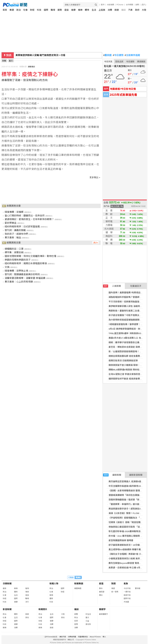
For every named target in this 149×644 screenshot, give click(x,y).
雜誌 (124, 10)
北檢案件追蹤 (132, 55)
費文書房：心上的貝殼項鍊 (19, 282)
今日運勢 (118, 55)
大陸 (144, 10)
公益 (87, 621)
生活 (94, 10)
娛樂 (80, 10)
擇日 (101, 595)
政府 (137, 10)
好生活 (88, 614)
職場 (53, 10)
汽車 (130, 10)
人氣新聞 (112, 286)
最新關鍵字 (103, 614)
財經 (32, 10)
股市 (103, 5)
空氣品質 (119, 62)
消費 (110, 10)
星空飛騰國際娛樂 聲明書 (121, 540)
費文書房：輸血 (13, 238)
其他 (27, 618)
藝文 (87, 618)
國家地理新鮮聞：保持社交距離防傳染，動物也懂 (30, 256)
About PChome (95, 637)
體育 (87, 10)
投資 (76, 621)
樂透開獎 (141, 62)
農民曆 (107, 55)
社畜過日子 (136, 286)
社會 (25, 10)
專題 (12, 10)
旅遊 (117, 10)
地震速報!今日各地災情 (123, 89)
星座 (67, 10)
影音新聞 (7, 609)
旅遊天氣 (127, 595)
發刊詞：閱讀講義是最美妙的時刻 (22, 274)
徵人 (104, 637)
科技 (39, 10)
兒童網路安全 (83, 637)
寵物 (27, 588)
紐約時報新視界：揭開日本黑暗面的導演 (26, 263)
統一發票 (115, 592)
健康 (73, 10)
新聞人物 (54, 584)
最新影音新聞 (136, 475)
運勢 (60, 10)
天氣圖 (126, 602)
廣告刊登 (63, 637)
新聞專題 (79, 584)
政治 (19, 10)
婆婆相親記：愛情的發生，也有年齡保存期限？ (29, 219)
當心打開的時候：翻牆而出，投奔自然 (25, 216)
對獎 (114, 584)
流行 (27, 602)
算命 (101, 588)
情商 (27, 592)
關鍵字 (102, 609)
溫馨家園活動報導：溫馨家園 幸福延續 (25, 278)
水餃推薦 (110, 5)
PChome (120, 5)
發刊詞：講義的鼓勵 (15, 230)
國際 (46, 10)
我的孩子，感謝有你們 (16, 234)
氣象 (126, 584)
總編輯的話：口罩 (14, 249)
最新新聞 (112, 475)
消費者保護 (72, 637)
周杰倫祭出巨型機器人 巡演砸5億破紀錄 (128, 481)
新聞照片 (43, 609)
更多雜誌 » (95, 177)
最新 (5, 588)
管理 (76, 624)
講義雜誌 (31, 67)
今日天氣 (108, 62)
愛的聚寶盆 (11, 223)
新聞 (4, 61)
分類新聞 (7, 584)
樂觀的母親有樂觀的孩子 (18, 260)
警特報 (138, 588)
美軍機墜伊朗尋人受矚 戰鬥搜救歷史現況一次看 (40, 55)
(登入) (144, 5)
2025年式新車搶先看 (123, 95)
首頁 (5, 10)
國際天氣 (127, 599)
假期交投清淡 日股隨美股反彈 (123, 361)
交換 (7, 267)
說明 (137, 5)
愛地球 (88, 624)
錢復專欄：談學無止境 (16, 271)
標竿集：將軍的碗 (14, 252)
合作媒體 (129, 5)
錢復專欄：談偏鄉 (14, 212)
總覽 (76, 614)
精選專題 (78, 588)
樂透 (113, 588)
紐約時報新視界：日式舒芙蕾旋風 (22, 227)
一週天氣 (127, 592)
